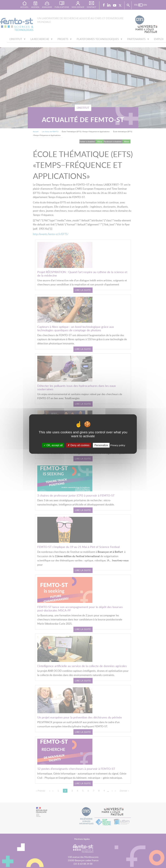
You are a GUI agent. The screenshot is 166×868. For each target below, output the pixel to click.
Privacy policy (118, 445)
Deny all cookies (78, 445)
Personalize (101, 445)
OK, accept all (53, 445)
